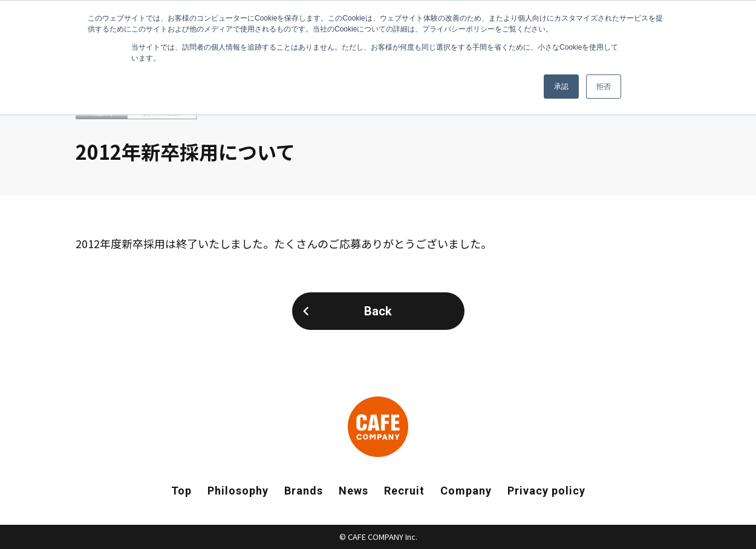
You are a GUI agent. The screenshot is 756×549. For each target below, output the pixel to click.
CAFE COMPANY (378, 427)
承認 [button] (561, 87)
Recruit (404, 491)
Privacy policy (546, 491)
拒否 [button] (604, 87)
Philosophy (238, 491)
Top (181, 491)
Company (466, 491)
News (354, 491)
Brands (304, 491)
